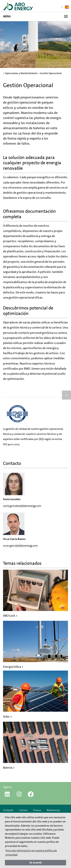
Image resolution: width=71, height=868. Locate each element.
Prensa (37, 810)
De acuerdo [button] (35, 863)
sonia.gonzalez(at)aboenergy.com (22, 506)
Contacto (8, 810)
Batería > (9, 768)
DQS (41, 439)
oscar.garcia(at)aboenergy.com (20, 546)
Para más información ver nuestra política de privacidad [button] (31, 853)
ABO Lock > (10, 616)
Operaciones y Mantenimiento (21, 73)
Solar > (7, 716)
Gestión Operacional (51, 73)
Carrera (23, 810)
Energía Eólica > (13, 667)
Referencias (53, 810)
